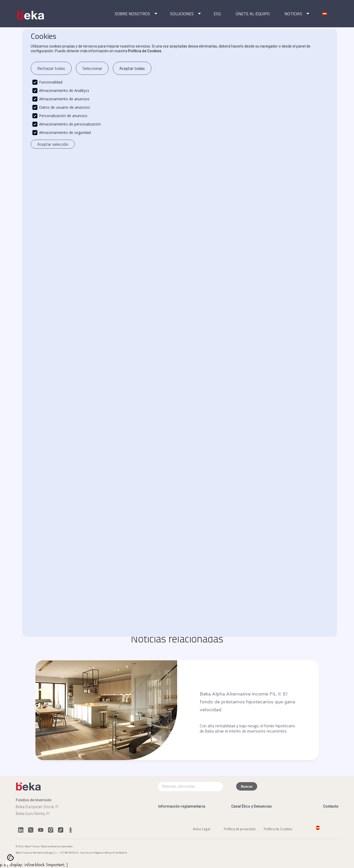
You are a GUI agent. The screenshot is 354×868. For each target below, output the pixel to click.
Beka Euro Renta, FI (33, 814)
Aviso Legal (202, 829)
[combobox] (8, 863)
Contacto (331, 806)
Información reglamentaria (182, 806)
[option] (13, 863)
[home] (31, 15)
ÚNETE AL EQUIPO (253, 14)
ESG (217, 14)
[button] (135, 14)
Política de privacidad (240, 829)
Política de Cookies (278, 829)
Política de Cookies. (145, 51)
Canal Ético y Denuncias (252, 806)
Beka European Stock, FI (37, 807)
